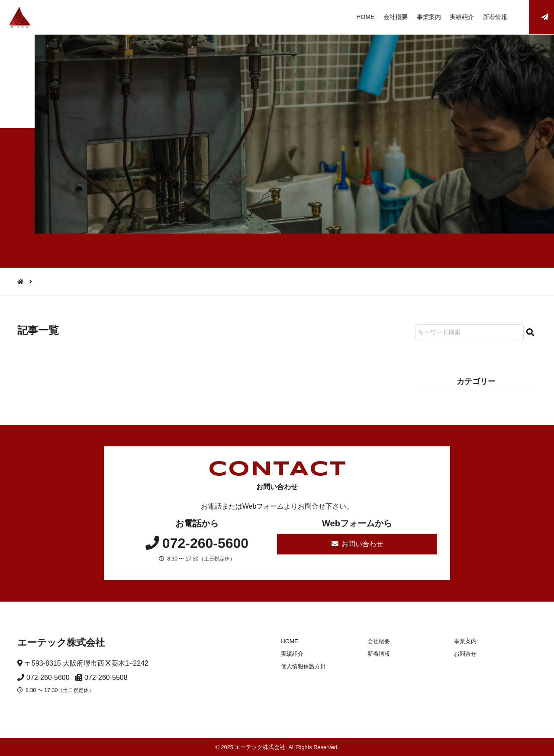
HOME (357, 17)
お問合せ (464, 654)
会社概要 (387, 17)
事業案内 (420, 17)
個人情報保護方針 (303, 667)
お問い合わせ (357, 544)
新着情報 (486, 17)
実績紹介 (453, 17)
